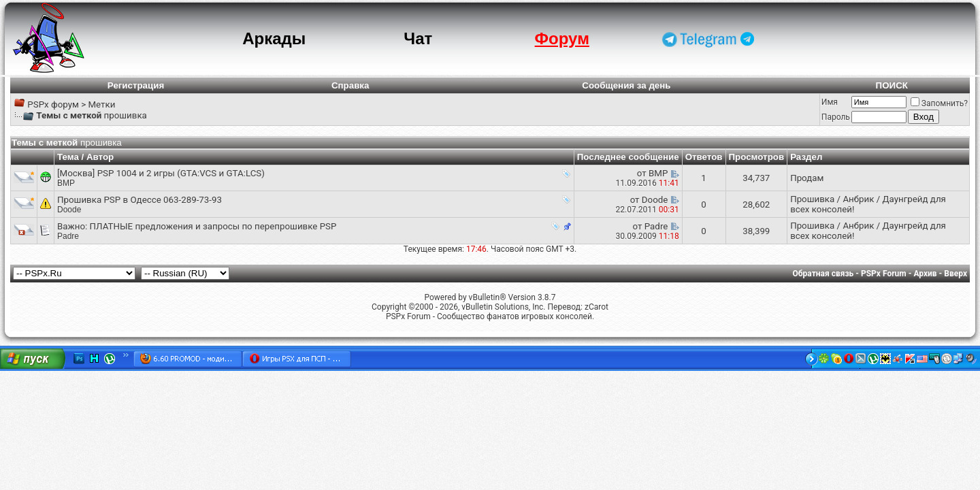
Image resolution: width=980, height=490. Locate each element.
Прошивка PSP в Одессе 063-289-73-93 (140, 200)
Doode (69, 210)
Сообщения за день (626, 85)
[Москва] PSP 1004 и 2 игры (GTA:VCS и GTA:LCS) (161, 173)
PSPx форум (53, 104)
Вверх (955, 274)
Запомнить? (939, 103)
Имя (830, 102)
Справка (350, 85)
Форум (562, 38)
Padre (68, 236)
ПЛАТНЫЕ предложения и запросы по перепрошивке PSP (213, 226)
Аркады (274, 38)
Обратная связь (823, 274)
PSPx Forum (884, 274)
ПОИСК (892, 85)
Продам (807, 178)
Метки (101, 104)
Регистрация (136, 85)
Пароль (836, 117)
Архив (925, 274)
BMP (66, 183)
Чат (418, 38)
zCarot (597, 307)
